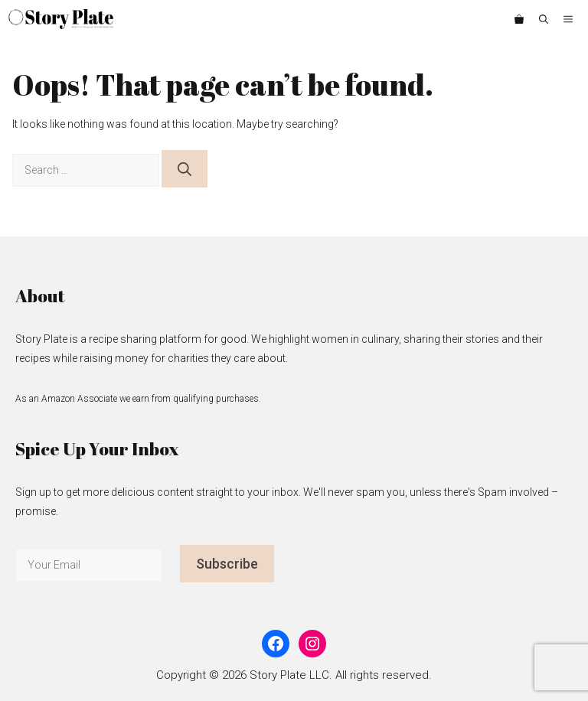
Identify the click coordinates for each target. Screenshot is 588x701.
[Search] (185, 169)
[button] (544, 19)
